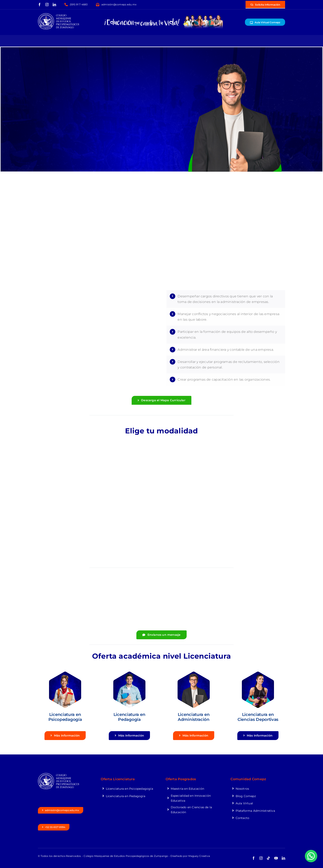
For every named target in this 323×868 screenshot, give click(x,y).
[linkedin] (54, 5)
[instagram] (47, 5)
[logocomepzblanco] (59, 15)
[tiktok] (268, 858)
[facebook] (40, 5)
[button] (311, 856)
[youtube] (276, 858)
